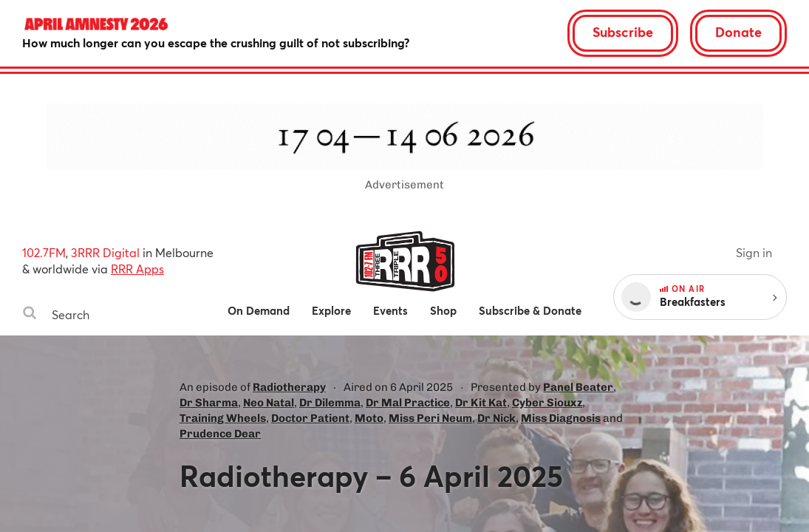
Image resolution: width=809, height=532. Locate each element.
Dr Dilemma (330, 403)
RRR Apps (137, 269)
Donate (738, 32)
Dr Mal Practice (408, 403)
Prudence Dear (220, 434)
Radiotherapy (289, 387)
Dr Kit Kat (481, 403)
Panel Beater (578, 387)
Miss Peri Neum (430, 418)
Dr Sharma (209, 403)
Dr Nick (496, 418)
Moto (369, 418)
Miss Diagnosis (561, 418)
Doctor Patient (310, 418)
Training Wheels (223, 418)
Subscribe (623, 32)
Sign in (754, 252)
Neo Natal (269, 403)
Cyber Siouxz (547, 403)
